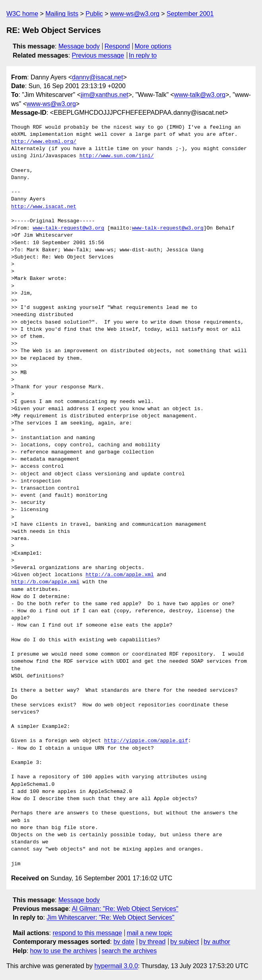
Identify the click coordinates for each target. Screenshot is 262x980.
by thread (152, 942)
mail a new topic (150, 933)
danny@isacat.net (97, 77)
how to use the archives (64, 951)
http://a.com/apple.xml (120, 575)
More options (153, 46)
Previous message (98, 55)
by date (124, 942)
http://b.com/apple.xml (45, 582)
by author (217, 942)
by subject (184, 942)
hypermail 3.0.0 (116, 966)
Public (94, 14)
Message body (79, 46)
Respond (117, 46)
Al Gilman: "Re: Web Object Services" (125, 909)
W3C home (22, 14)
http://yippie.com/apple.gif (146, 741)
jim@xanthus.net (104, 95)
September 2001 (190, 14)
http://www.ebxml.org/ (44, 142)
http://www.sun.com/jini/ (117, 156)
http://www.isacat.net (44, 207)
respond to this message (87, 933)
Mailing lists (62, 14)
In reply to (143, 55)
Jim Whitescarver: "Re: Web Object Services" (110, 917)
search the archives (129, 951)
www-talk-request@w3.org (69, 228)
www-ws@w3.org (135, 14)
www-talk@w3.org (200, 95)
